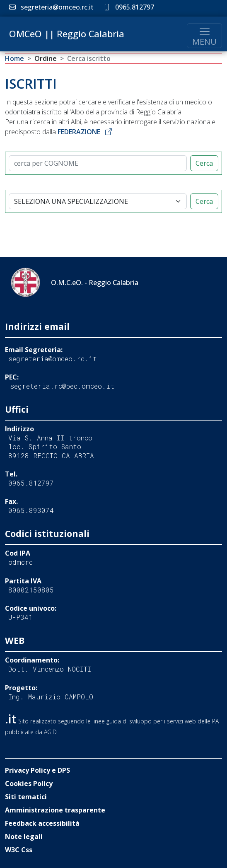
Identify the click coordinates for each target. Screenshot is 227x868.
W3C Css (19, 850)
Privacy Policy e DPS (37, 770)
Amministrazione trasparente (55, 810)
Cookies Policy (29, 783)
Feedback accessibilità (42, 823)
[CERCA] (98, 163)
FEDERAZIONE (85, 132)
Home (14, 58)
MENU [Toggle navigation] (204, 36)
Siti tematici (26, 797)
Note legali (24, 837)
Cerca (204, 163)
